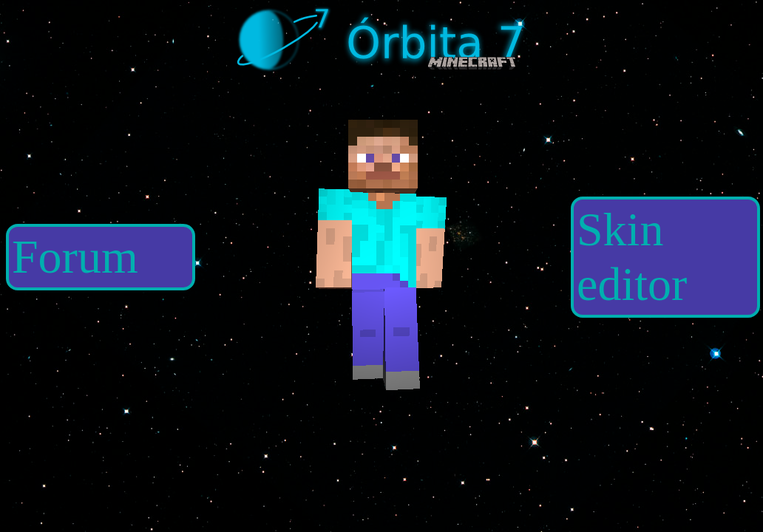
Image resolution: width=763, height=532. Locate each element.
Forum (75, 257)
